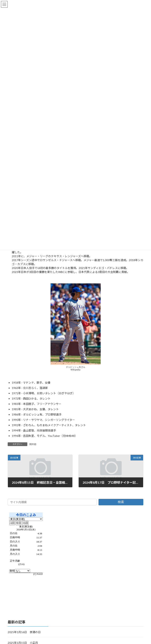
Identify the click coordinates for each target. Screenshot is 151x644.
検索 (121, 502)
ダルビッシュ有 (73, 367)
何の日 (33, 444)
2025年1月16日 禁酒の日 (24, 632)
